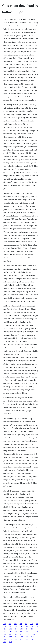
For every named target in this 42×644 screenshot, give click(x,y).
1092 (11, 629)
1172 (33, 637)
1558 (22, 629)
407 (5, 624)
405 (32, 626)
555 (16, 639)
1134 (5, 637)
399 (32, 639)
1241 (22, 639)
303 (27, 629)
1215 (5, 629)
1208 (5, 639)
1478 (11, 632)
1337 (16, 626)
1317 (27, 634)
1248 (11, 637)
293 (16, 632)
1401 (27, 632)
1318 (5, 632)
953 (16, 624)
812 (37, 632)
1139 (16, 634)
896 (16, 629)
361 (27, 639)
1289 (33, 634)
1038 (5, 642)
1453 (5, 634)
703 (32, 629)
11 (32, 632)
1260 (10, 624)
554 (37, 624)
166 (5, 626)
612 (21, 624)
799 (27, 637)
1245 (31, 624)
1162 (11, 639)
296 (26, 626)
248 (22, 637)
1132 (37, 626)
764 (10, 634)
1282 (10, 626)
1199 (11, 642)
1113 (22, 634)
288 (26, 624)
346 (21, 626)
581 (21, 632)
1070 (16, 637)
